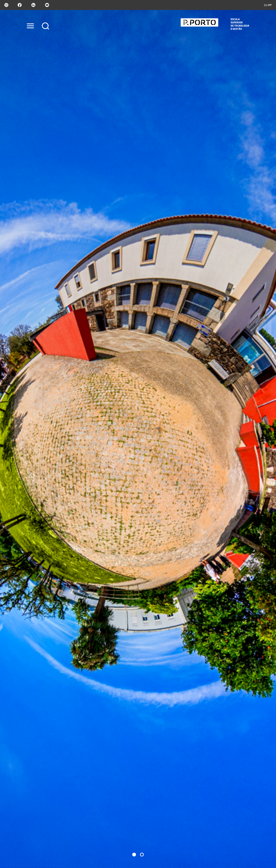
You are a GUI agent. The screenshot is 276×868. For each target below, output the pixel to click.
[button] (134, 855)
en (266, 5)
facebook (20, 5)
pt (270, 5)
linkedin (33, 5)
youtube (47, 5)
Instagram (6, 5)
